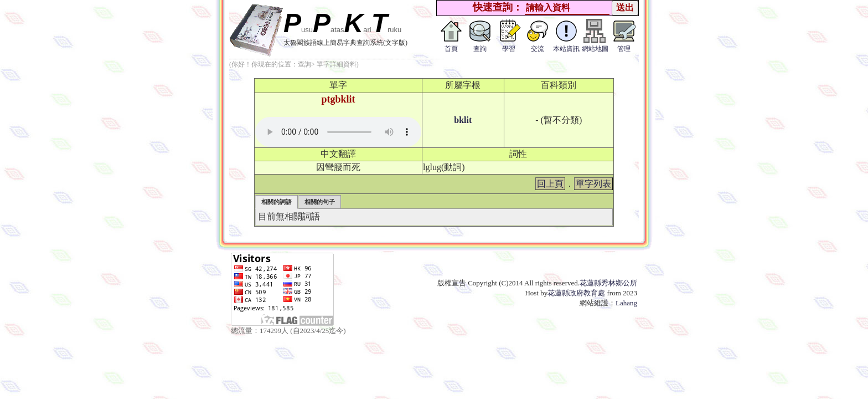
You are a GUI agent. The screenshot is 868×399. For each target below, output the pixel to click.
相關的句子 (320, 202)
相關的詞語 (277, 202)
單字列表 (593, 184)
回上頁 (550, 184)
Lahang (626, 303)
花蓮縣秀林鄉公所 (608, 283)
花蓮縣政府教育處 (576, 293)
